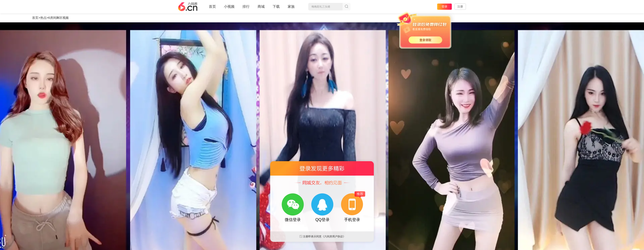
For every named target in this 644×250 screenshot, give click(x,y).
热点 (43, 18)
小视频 (229, 8)
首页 (212, 8)
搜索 (347, 7)
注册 (460, 7)
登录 (444, 7)
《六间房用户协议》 (334, 236)
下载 (276, 7)
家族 (291, 8)
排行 (246, 7)
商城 (261, 8)
